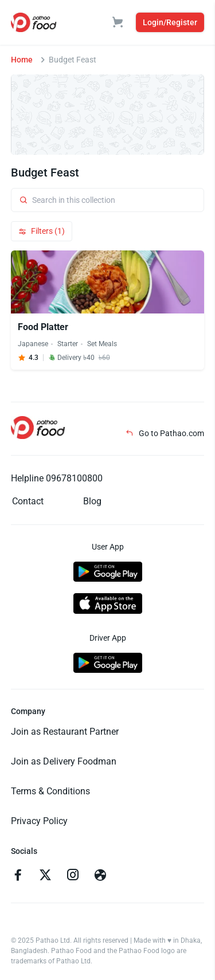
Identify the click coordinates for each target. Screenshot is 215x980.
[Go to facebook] (18, 876)
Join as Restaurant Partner (65, 732)
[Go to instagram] (73, 876)
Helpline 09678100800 (57, 478)
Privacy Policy (39, 821)
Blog (92, 501)
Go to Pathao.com (165, 433)
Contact (28, 501)
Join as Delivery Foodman (64, 761)
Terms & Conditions (50, 791)
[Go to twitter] (45, 876)
